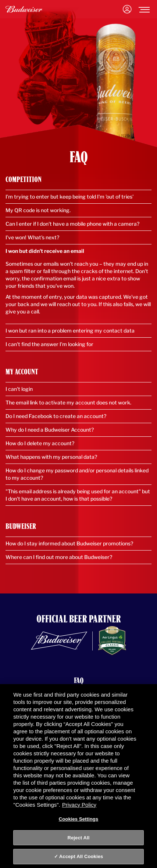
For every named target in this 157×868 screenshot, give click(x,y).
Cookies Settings (79, 819)
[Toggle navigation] (144, 9)
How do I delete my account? (40, 443)
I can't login (19, 389)
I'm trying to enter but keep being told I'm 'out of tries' (69, 197)
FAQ (79, 680)
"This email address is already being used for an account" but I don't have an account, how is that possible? (78, 495)
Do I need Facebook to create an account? (56, 416)
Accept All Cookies (81, 856)
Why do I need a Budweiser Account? (50, 430)
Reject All (78, 838)
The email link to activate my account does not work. (68, 402)
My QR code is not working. (38, 210)
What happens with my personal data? (51, 457)
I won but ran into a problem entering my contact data (70, 331)
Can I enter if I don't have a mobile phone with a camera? (72, 224)
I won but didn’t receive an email (45, 251)
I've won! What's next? (32, 237)
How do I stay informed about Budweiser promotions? (69, 543)
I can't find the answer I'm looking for (49, 344)
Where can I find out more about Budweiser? (59, 557)
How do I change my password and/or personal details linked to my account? (77, 474)
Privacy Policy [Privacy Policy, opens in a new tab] (79, 805)
